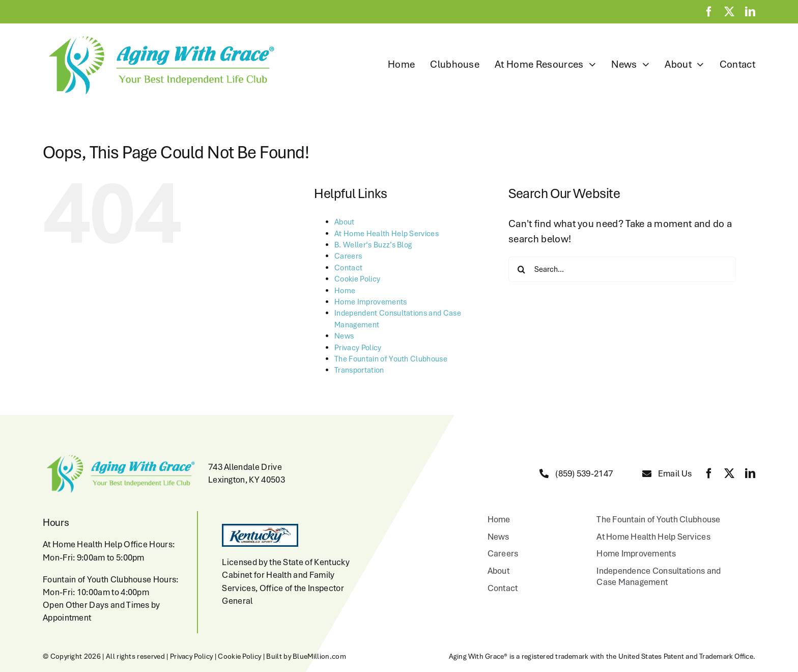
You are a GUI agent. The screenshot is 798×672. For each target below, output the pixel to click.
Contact (348, 268)
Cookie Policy (357, 279)
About (345, 222)
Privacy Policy (358, 348)
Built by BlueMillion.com (306, 656)
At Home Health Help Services (387, 234)
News (344, 336)
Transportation (359, 370)
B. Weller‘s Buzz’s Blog (373, 245)
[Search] (521, 269)
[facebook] (709, 12)
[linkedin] (750, 12)
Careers (348, 256)
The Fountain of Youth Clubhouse (391, 359)
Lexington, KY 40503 (247, 480)
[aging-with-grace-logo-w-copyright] (159, 36)
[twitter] (729, 12)
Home (345, 291)
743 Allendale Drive (245, 467)
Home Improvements (370, 302)
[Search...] (622, 269)
